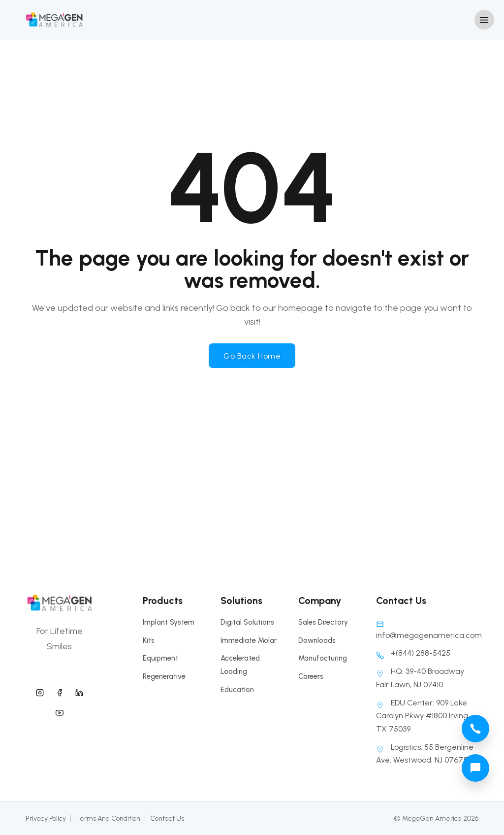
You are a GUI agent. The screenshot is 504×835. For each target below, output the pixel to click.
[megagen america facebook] (60, 691)
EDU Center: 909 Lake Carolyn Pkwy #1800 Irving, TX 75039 (423, 716)
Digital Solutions (247, 622)
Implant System (169, 622)
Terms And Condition (108, 818)
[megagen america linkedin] (79, 691)
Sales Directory (323, 622)
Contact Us (167, 818)
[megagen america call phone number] (475, 729)
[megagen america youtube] (60, 712)
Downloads (317, 640)
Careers (311, 676)
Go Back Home (252, 356)
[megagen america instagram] (40, 691)
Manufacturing (323, 658)
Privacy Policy (46, 818)
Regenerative (164, 676)
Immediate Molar (249, 640)
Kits (149, 640)
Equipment (160, 658)
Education (237, 690)
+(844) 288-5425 (413, 653)
